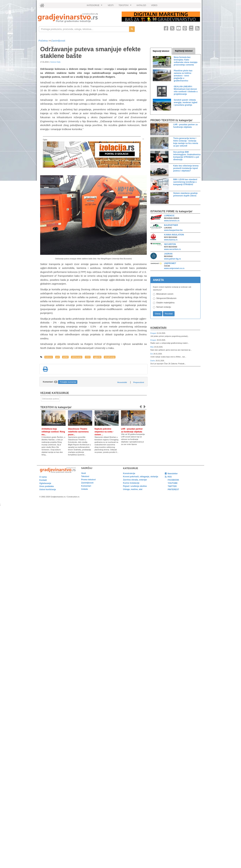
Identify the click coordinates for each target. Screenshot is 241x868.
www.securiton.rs (172, 249)
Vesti (84, 473)
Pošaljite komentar (68, 382)
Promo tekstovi (88, 480)
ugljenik (97, 357)
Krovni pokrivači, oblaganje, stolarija (140, 477)
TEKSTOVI (126, 6)
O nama (43, 477)
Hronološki (122, 382)
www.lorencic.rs (172, 221)
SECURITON (170, 244)
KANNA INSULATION (174, 235)
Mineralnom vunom (165, 294)
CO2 (88, 357)
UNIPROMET (170, 263)
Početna (43, 41)
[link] (77, 18)
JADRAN (168, 254)
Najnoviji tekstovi (161, 51)
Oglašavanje (45, 483)
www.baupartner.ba (173, 230)
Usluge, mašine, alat (133, 489)
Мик (152, 347)
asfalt (65, 357)
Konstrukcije (129, 473)
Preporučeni (139, 382)
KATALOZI (141, 5)
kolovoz (49, 357)
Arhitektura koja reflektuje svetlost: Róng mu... (53, 432)
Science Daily (55, 62)
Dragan (154, 333)
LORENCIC (169, 216)
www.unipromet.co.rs (174, 268)
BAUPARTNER (171, 225)
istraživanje (110, 357)
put (57, 357)
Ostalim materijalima (165, 303)
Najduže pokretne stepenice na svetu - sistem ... (104, 432)
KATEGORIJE (95, 6)
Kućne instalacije (131, 483)
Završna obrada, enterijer (135, 480)
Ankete (85, 489)
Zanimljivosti (58, 41)
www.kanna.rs (171, 240)
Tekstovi (85, 476)
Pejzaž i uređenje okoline (135, 486)
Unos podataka (47, 486)
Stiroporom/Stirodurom (166, 298)
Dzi (152, 354)
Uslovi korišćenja (48, 489)
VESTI (111, 5)
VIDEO (154, 5)
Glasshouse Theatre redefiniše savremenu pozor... (78, 432)
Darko (153, 361)
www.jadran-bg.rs (172, 259)
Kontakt (43, 480)
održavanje (77, 357)
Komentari (158, 328)
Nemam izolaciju (164, 307)
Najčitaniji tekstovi (184, 51)
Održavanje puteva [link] (50, 399)
